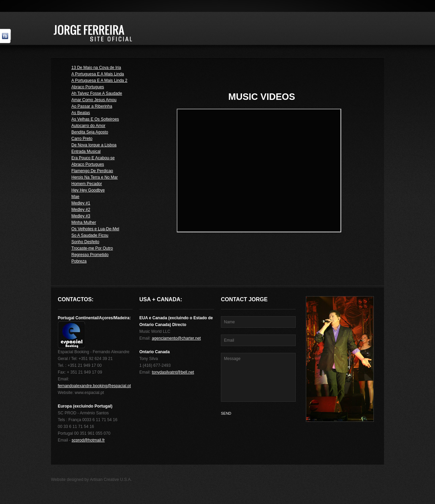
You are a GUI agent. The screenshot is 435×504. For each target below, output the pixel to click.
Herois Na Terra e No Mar (95, 177)
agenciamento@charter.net (176, 338)
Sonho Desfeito (85, 242)
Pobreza (79, 261)
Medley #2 (81, 210)
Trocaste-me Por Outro (92, 248)
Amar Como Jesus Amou (94, 100)
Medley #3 (81, 216)
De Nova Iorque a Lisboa (94, 145)
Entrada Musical (86, 151)
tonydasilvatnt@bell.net (173, 372)
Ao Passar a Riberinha (92, 106)
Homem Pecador (87, 184)
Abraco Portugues (88, 87)
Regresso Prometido (90, 255)
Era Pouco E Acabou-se (93, 158)
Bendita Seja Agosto (90, 132)
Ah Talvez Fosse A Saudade (97, 93)
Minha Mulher (84, 222)
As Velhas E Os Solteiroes (95, 119)
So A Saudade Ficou (90, 235)
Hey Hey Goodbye (88, 190)
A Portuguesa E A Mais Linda (98, 74)
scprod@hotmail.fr (88, 440)
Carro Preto (82, 139)
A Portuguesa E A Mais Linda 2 (99, 80)
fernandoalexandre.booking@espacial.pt (94, 386)
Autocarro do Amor (88, 126)
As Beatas (81, 113)
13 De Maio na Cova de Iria (96, 68)
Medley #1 (81, 203)
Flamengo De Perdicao (92, 171)
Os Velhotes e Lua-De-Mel (95, 229)
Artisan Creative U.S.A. (111, 480)
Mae (75, 197)
